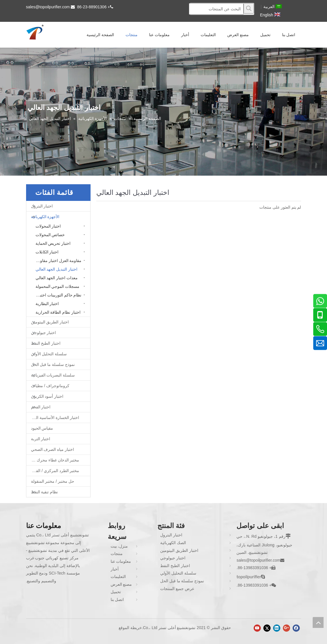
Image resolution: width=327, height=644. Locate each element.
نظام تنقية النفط (45, 492)
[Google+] (286, 628)
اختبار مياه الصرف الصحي (53, 449)
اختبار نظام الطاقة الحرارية (58, 312)
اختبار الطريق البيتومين (50, 322)
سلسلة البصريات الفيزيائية (53, 375)
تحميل (116, 592)
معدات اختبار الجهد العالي (57, 278)
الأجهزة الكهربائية (45, 217)
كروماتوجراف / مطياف (50, 386)
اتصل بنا (117, 600)
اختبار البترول (42, 206)
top (318, 622)
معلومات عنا (121, 561)
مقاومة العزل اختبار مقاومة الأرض (57, 261)
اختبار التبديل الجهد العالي (57, 269)
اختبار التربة (41, 439)
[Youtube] (257, 628)
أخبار (115, 569)
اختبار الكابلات (47, 252)
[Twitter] (267, 628)
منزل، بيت (119, 546)
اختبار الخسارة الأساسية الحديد (54, 418)
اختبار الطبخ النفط (46, 343)
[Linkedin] (277, 628)
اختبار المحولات (48, 226)
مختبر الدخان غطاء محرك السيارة (53, 460)
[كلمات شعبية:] (249, 8)
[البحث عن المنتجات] (216, 9)
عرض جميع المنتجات (177, 589)
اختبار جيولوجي (44, 333)
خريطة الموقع (130, 628)
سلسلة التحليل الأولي (49, 354)
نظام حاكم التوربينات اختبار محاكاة (57, 295)
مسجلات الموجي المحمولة (58, 286)
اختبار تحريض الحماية (53, 243)
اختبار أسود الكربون (47, 396)
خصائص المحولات (50, 235)
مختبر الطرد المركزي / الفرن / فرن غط (53, 471)
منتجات (117, 554)
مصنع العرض (121, 584)
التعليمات (118, 577)
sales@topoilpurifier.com (48, 7)
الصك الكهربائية (173, 543)
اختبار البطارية (47, 304)
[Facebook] (296, 628)
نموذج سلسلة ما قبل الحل (53, 364)
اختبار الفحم (41, 407)
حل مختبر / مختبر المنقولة (53, 481)
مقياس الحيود (42, 428)
